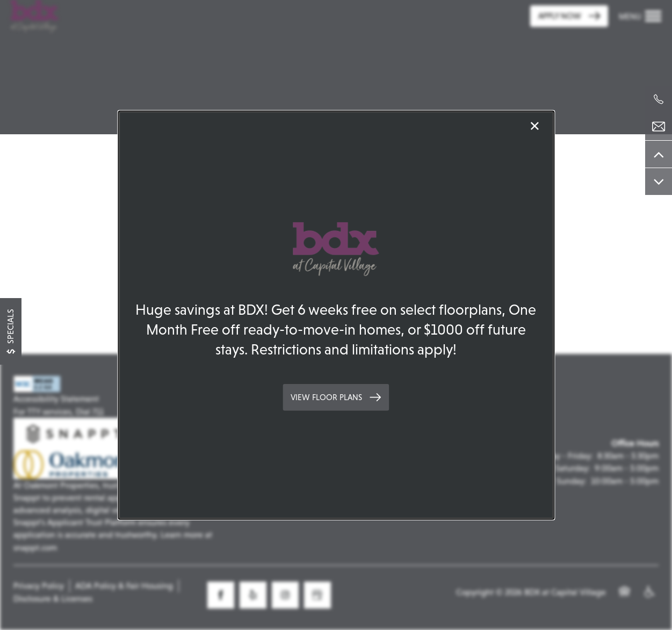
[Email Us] (659, 127)
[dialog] (336, 315)
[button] (336, 397)
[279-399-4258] (659, 99)
